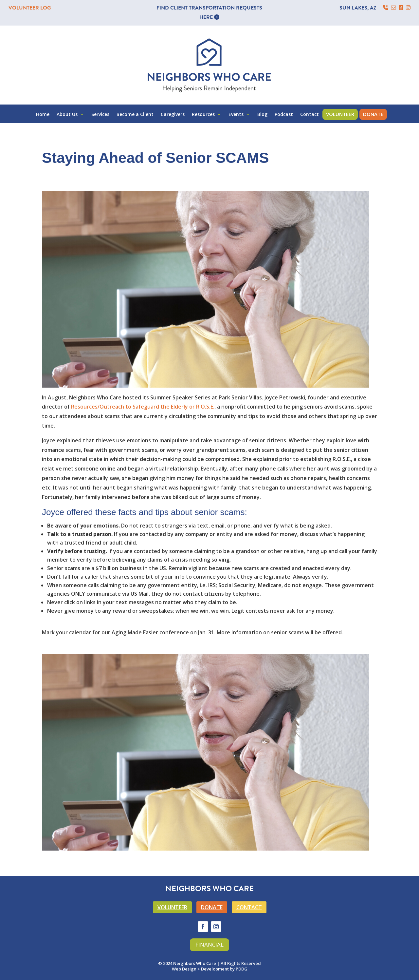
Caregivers (173, 115)
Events (236, 115)
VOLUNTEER (172, 907)
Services (100, 115)
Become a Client (135, 115)
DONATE (212, 907)
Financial (209, 944)
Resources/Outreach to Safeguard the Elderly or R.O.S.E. (143, 407)
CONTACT (249, 907)
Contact (310, 115)
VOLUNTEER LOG (30, 8)
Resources (203, 115)
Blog (262, 115)
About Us (67, 115)
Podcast (284, 115)
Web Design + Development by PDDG (210, 969)
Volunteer (340, 114)
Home (43, 115)
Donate (373, 114)
